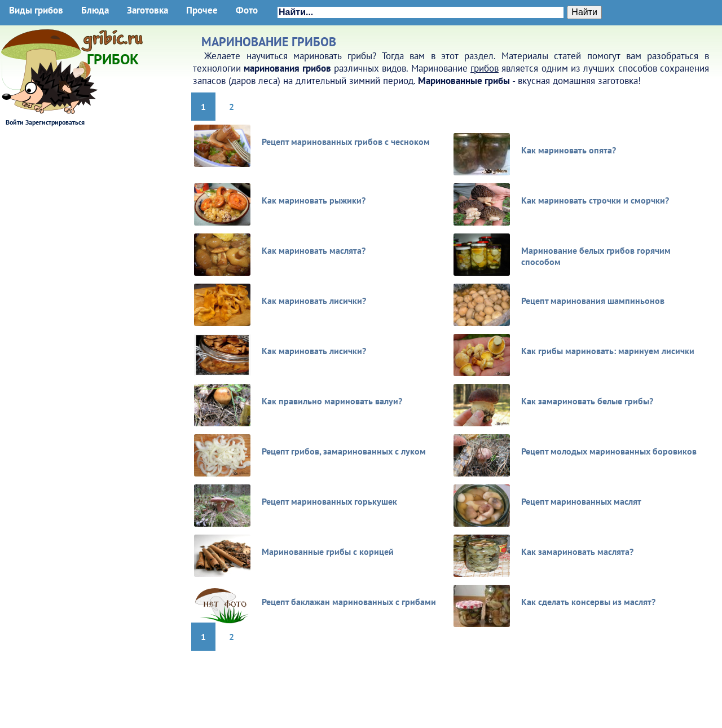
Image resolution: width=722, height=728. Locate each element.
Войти (15, 122)
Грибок (113, 55)
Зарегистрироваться (55, 122)
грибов (485, 68)
